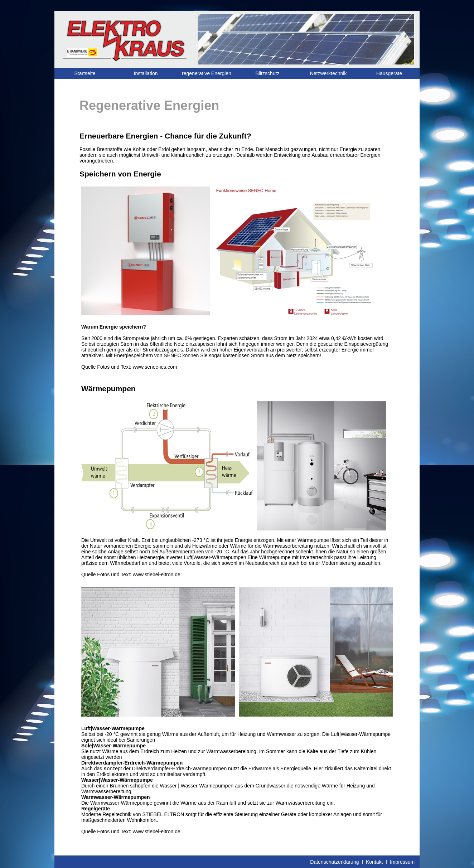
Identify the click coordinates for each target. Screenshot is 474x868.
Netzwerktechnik (328, 73)
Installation (146, 73)
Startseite (85, 73)
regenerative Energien (207, 73)
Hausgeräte (389, 73)
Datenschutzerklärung (334, 862)
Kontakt (374, 862)
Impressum (402, 862)
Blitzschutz (268, 73)
